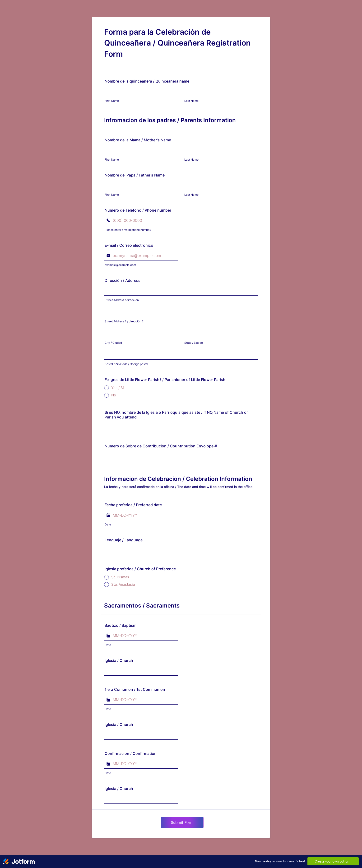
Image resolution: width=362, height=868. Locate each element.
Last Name (191, 101)
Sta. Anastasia (123, 584)
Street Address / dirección (122, 300)
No (114, 395)
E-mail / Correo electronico (129, 245)
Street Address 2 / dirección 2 (124, 321)
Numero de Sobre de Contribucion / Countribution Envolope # (161, 446)
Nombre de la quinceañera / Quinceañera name (147, 81)
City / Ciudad (113, 343)
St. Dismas (120, 577)
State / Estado (194, 343)
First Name (112, 101)
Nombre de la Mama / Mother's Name (138, 140)
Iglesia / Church (119, 660)
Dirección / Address (123, 280)
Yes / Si (118, 388)
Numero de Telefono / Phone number (138, 210)
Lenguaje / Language (124, 540)
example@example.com (120, 265)
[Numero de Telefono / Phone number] (141, 221)
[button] (173, 515)
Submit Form (182, 822)
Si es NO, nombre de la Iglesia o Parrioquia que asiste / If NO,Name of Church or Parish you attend (176, 415)
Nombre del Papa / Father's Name (135, 175)
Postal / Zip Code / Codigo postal (126, 364)
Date (108, 524)
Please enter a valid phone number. (128, 230)
